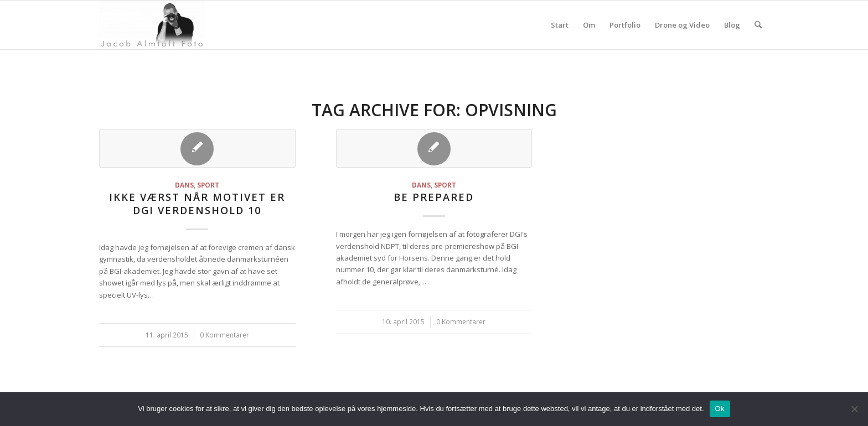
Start (560, 25)
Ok (720, 409)
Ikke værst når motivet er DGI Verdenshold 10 (197, 204)
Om (589, 25)
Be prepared (434, 197)
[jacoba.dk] (152, 25)
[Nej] (854, 409)
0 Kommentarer (224, 335)
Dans (184, 185)
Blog (732, 25)
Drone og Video (682, 25)
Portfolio (625, 25)
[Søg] (758, 25)
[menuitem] (758, 25)
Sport (208, 185)
